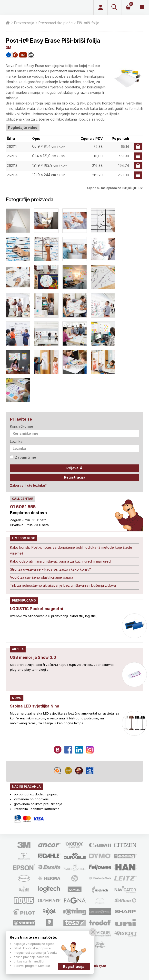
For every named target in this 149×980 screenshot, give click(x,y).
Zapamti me (23, 457)
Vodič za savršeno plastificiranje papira (42, 577)
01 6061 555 (23, 507)
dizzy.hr (100, 966)
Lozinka (16, 441)
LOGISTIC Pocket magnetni (36, 609)
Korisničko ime (22, 426)
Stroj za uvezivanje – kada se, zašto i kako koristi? (50, 569)
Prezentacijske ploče (56, 23)
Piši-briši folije (88, 23)
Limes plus (39, 7)
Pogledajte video (23, 127)
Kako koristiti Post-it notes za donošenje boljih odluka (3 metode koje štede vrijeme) (71, 550)
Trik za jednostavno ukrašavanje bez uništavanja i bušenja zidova (63, 585)
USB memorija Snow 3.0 (33, 657)
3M (9, 48)
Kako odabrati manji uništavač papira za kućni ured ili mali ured (60, 561)
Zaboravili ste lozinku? (28, 485)
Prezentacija (24, 23)
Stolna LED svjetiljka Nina (35, 706)
